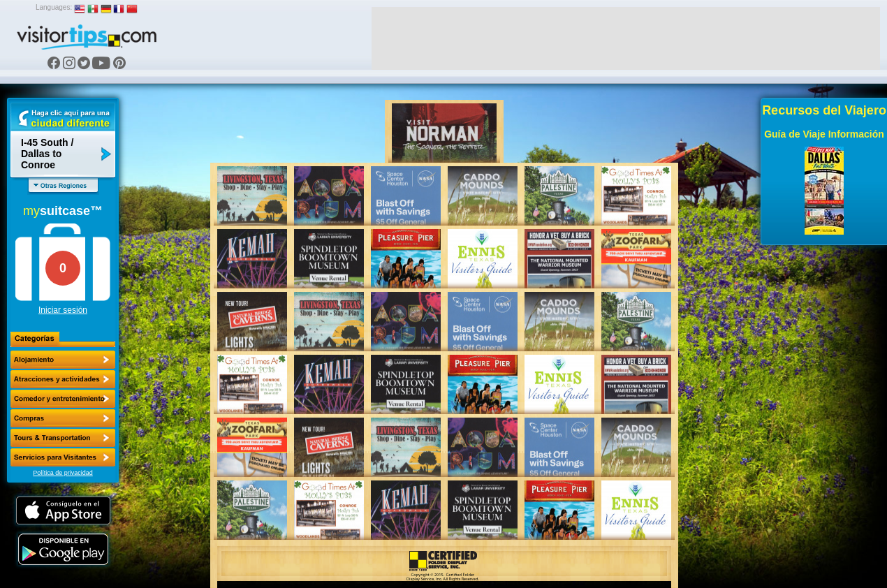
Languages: (54, 7)
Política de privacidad (63, 473)
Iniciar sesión (63, 310)
